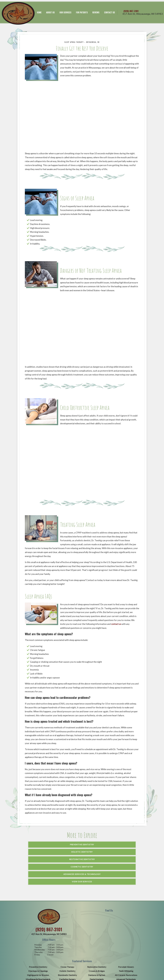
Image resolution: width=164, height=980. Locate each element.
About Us (50, 9)
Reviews (96, 9)
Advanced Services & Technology (82, 846)
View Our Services (122, 846)
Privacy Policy (122, 964)
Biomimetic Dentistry (67, 939)
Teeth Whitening (126, 935)
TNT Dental (108, 964)
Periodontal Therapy (38, 947)
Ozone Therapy (67, 931)
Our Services (65, 9)
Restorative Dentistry (120, 838)
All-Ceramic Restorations (126, 939)
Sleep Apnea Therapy (67, 947)
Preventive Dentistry (43, 838)
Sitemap (65, 964)
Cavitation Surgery (67, 943)
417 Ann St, (143, 12)
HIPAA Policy (137, 964)
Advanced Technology (126, 943)
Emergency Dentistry (126, 947)
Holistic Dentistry (82, 838)
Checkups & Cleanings (38, 935)
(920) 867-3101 (137, 8)
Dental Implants (97, 943)
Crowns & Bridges (97, 935)
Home (39, 9)
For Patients (82, 9)
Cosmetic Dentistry (42, 846)
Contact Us (110, 9)
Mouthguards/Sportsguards (38, 943)
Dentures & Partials (97, 939)
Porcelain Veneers (126, 931)
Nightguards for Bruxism (38, 939)
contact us (116, 618)
